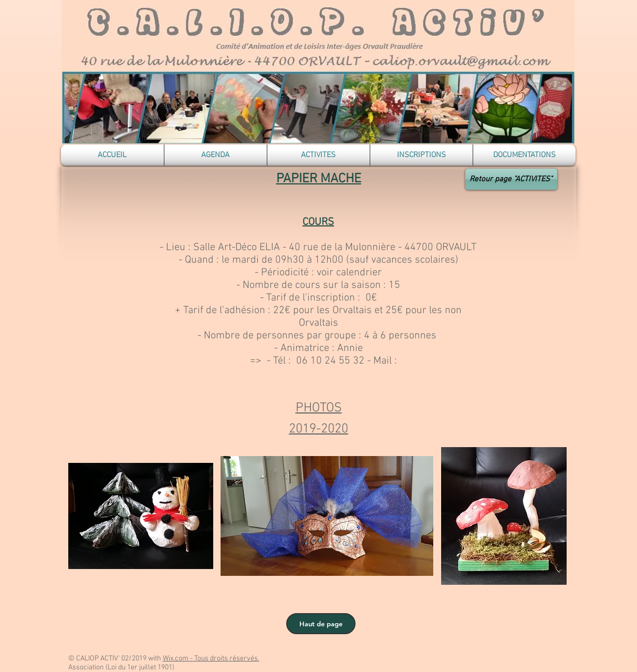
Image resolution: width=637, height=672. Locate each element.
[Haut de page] (321, 624)
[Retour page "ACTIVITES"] (511, 179)
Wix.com (176, 659)
